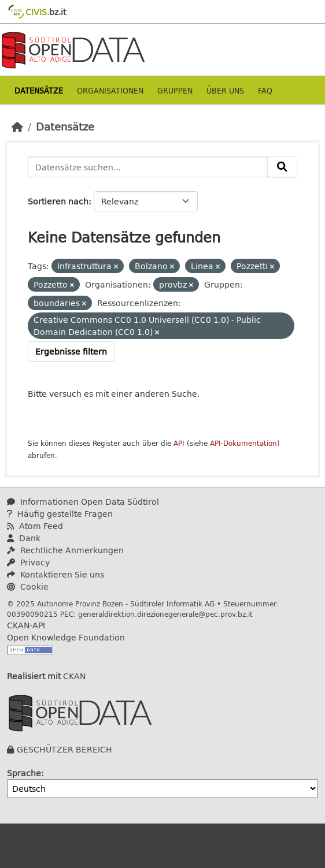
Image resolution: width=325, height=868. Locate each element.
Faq (265, 90)
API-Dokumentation (243, 443)
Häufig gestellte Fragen (60, 514)
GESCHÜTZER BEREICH (64, 749)
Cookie (28, 586)
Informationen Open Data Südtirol (83, 502)
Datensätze (39, 90)
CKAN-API (26, 625)
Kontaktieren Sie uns (56, 574)
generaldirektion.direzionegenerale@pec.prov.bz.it (165, 614)
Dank (24, 538)
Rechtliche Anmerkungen (65, 550)
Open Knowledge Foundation (66, 637)
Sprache (24, 773)
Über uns (225, 90)
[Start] (17, 126)
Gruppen (175, 90)
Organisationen (110, 90)
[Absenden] (282, 167)
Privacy (28, 562)
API (179, 443)
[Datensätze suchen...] (148, 167)
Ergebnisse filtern (71, 351)
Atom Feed (35, 526)
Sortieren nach (58, 201)
